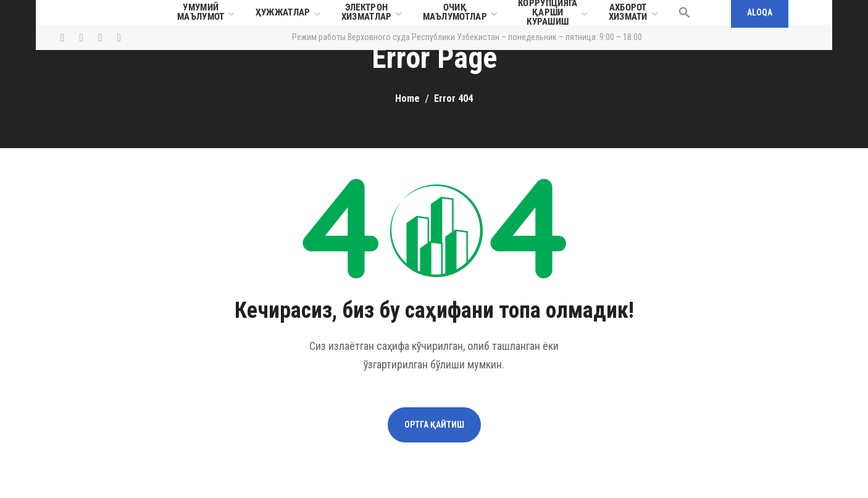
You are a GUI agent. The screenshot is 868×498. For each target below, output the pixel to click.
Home (407, 98)
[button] (685, 12)
